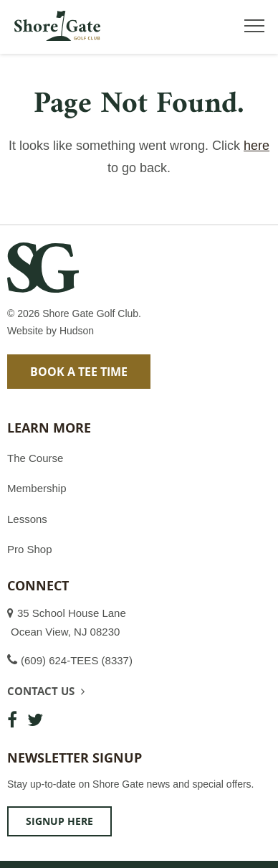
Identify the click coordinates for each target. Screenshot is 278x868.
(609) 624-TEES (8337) (77, 660)
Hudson (77, 331)
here (257, 146)
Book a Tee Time (79, 372)
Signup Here (59, 821)
